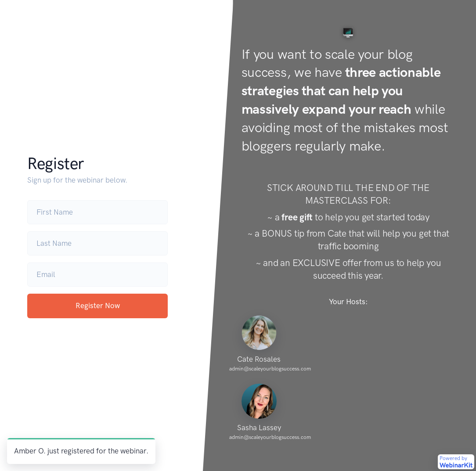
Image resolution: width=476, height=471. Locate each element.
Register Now (98, 306)
